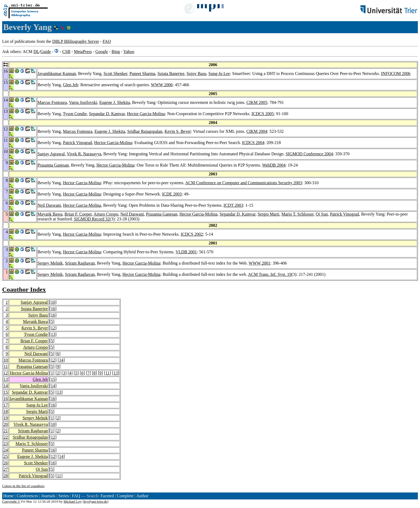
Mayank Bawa (50, 214)
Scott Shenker (116, 74)
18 (6, 411)
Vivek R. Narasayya (84, 154)
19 (6, 418)
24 (6, 450)
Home (8, 496)
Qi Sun (322, 214)
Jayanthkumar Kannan (57, 74)
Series (64, 496)
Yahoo (129, 52)
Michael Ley (73, 501)
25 (6, 456)
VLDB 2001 (186, 252)
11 (6, 366)
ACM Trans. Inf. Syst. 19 (270, 274)
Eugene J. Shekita (115, 102)
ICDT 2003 (233, 205)
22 (6, 437)
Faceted (107, 496)
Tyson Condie (75, 114)
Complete (125, 496)
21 (6, 431)
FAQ (107, 41)
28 (6, 476)
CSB (66, 52)
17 (6, 405)
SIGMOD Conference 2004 (309, 154)
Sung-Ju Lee (219, 74)
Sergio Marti (269, 214)
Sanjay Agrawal (51, 154)
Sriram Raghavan (80, 263)
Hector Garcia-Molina (146, 114)
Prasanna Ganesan (53, 165)
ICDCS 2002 (192, 234)
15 (53, 379)
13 (53, 334)
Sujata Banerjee (171, 74)
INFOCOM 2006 (396, 74)
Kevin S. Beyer (178, 131)
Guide (46, 52)
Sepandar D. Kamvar (107, 114)
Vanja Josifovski (83, 102)
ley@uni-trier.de (95, 501)
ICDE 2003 (172, 194)
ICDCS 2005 (263, 114)
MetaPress (83, 52)
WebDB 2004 (274, 165)
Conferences (27, 496)
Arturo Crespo (106, 214)
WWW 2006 (162, 85)
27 (6, 469)
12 (53, 328)
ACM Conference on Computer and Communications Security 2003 (244, 183)
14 (61, 360)
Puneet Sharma (142, 74)
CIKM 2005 (257, 102)
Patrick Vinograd (78, 143)
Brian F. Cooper (78, 214)
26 (6, 463)
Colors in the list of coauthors (23, 486)
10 (53, 302)
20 (6, 424)
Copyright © (11, 501)
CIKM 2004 (257, 131)
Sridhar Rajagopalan (145, 131)
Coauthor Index (24, 289)
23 (6, 444)
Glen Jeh (70, 85)
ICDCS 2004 (253, 143)
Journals (48, 496)
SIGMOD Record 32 (92, 219)
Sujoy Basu (196, 74)
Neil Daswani (49, 205)
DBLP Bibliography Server (76, 41)
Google (102, 52)
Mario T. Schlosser (298, 214)
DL (36, 52)
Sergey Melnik (50, 263)
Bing (116, 52)
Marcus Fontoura (52, 102)
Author (142, 496)
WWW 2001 (259, 263)
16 (53, 309)
